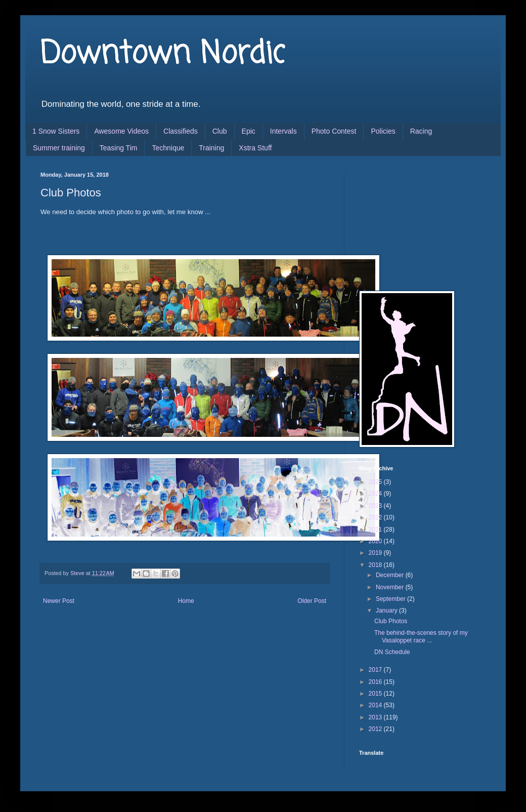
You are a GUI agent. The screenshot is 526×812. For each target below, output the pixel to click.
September (391, 599)
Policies (383, 131)
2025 (376, 482)
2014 (376, 705)
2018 (376, 565)
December (391, 575)
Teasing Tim (119, 148)
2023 (376, 506)
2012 (376, 729)
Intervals (283, 131)
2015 (376, 694)
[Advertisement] (410, 222)
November (391, 587)
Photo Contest (334, 131)
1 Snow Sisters (56, 131)
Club (220, 131)
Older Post (312, 601)
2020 (376, 541)
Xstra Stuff (255, 148)
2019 (376, 553)
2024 (376, 494)
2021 (376, 530)
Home (186, 601)
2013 (376, 717)
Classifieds (181, 131)
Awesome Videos (121, 131)
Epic (249, 131)
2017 (376, 670)
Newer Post (59, 601)
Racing (421, 131)
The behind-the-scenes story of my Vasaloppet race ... (421, 636)
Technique (168, 148)
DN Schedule (392, 652)
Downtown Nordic (163, 54)
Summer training (59, 148)
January (387, 611)
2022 (376, 517)
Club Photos (391, 621)
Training (211, 148)
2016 (376, 682)
